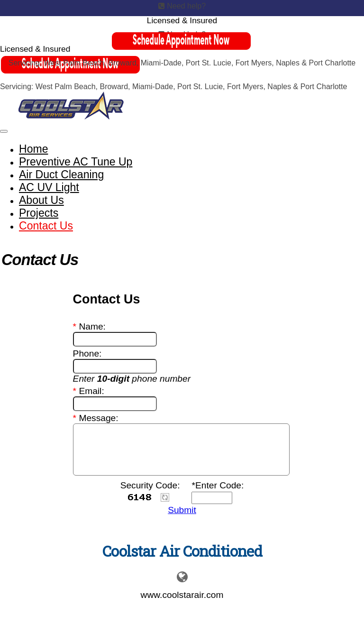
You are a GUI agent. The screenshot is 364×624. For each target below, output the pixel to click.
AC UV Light (49, 187)
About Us (41, 200)
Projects (39, 213)
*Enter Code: (218, 485)
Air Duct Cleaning (61, 174)
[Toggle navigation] (4, 131)
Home (33, 149)
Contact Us (46, 226)
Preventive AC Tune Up (76, 162)
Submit (182, 510)
